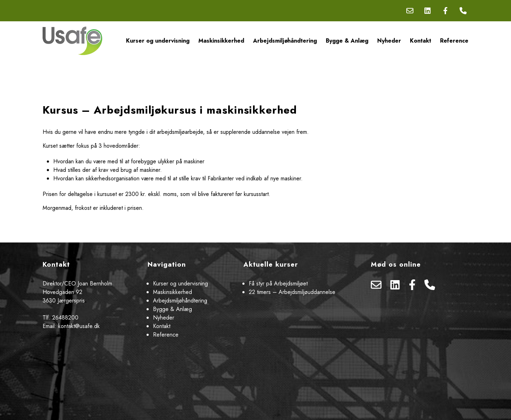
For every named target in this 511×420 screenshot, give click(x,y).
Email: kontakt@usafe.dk (71, 326)
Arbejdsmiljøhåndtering (285, 41)
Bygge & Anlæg (347, 41)
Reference (454, 41)
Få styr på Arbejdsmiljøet (278, 283)
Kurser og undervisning (158, 41)
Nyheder (389, 41)
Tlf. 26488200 (61, 318)
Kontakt (421, 41)
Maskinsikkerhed (221, 41)
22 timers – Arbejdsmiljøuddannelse (292, 292)
